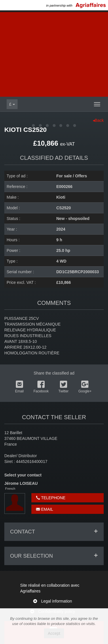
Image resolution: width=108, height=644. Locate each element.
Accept (54, 633)
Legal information (57, 601)
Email (19, 387)
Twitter (64, 387)
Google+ (85, 387)
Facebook (41, 387)
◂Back (98, 120)
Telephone (51, 498)
